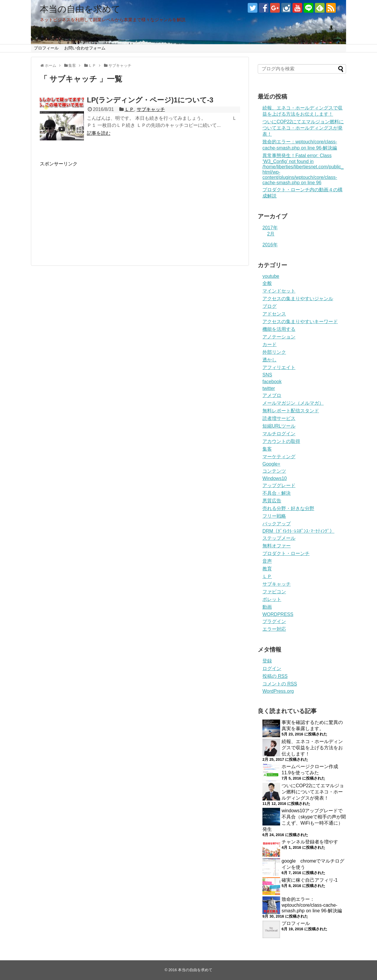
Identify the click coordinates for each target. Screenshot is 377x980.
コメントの (280, 684)
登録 (267, 661)
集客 (267, 449)
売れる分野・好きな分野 (288, 508)
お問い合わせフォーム (85, 48)
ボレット (272, 599)
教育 (267, 569)
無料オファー (277, 546)
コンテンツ (274, 471)
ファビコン (274, 592)
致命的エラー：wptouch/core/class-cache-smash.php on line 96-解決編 (312, 905)
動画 (267, 607)
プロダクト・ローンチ (286, 553)
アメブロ (272, 395)
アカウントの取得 (281, 441)
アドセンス (274, 314)
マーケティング (279, 457)
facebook (272, 382)
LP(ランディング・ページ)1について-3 (150, 100)
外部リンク (274, 352)
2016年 (270, 245)
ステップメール (279, 538)
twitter (269, 388)
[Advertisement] (89, 208)
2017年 (270, 228)
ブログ (269, 306)
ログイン (272, 668)
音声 (267, 561)
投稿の (275, 676)
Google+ (271, 464)
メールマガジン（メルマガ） (293, 403)
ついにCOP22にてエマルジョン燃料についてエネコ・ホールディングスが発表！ (303, 128)
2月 (271, 234)
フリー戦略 (274, 516)
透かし (269, 360)
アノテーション (279, 337)
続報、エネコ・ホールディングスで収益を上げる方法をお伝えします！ (312, 748)
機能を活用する (279, 329)
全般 (267, 283)
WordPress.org (278, 691)
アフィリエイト (279, 367)
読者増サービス (279, 418)
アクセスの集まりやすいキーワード (300, 322)
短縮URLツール (279, 426)
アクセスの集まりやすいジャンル (298, 299)
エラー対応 (274, 629)
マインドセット (279, 291)
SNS (267, 375)
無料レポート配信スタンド (291, 411)
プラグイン (274, 621)
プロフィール (46, 48)
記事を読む (99, 133)
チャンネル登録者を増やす (310, 842)
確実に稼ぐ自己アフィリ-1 (310, 880)
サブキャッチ (151, 109)
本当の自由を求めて (80, 9)
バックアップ (277, 524)
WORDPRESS (278, 614)
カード (269, 344)
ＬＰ (129, 109)
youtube (271, 276)
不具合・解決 (277, 493)
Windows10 (275, 478)
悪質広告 (272, 501)
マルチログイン (279, 434)
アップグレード (279, 485)
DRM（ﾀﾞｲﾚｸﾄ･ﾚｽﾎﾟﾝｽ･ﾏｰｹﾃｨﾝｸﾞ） (298, 531)
